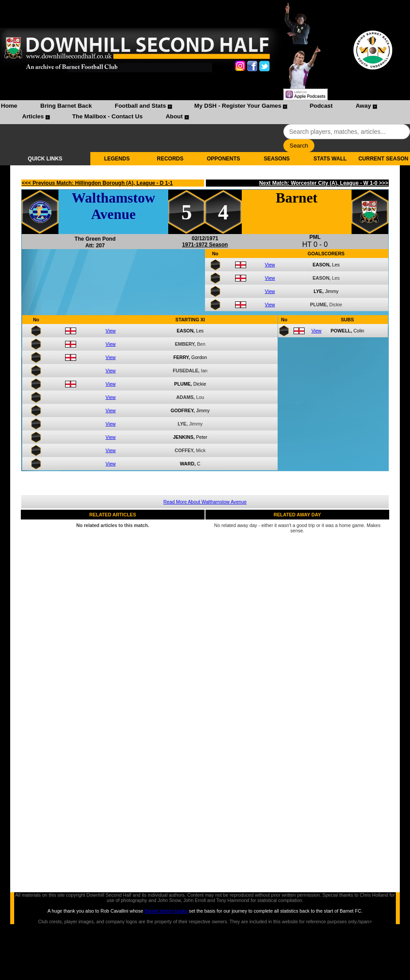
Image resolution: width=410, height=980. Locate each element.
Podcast (321, 106)
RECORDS (170, 159)
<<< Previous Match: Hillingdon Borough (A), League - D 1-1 (97, 183)
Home (9, 106)
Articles (33, 116)
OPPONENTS (223, 159)
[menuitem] (9, 107)
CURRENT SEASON (383, 159)
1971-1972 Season (205, 245)
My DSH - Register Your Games (238, 106)
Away (363, 106)
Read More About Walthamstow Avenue (205, 502)
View (270, 265)
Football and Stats (140, 106)
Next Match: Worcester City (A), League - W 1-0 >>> (324, 183)
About (174, 116)
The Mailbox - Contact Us (107, 116)
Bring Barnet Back (66, 106)
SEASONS (277, 159)
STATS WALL (330, 159)
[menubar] (205, 112)
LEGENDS (117, 159)
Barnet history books (166, 911)
